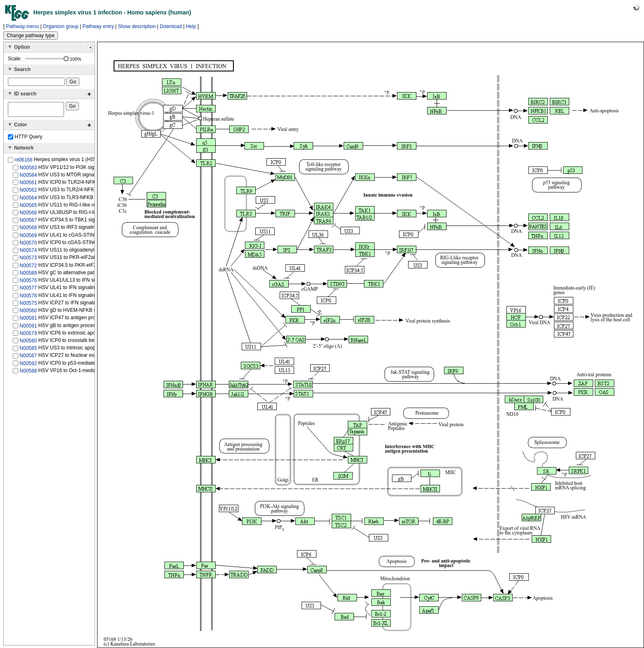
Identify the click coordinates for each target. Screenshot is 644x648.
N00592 (28, 366)
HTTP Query (25, 139)
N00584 (28, 178)
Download (171, 26)
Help (191, 26)
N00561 (28, 185)
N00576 (28, 283)
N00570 (28, 245)
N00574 (28, 253)
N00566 (28, 215)
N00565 (28, 208)
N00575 (28, 306)
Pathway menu (23, 26)
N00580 (28, 343)
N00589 (28, 275)
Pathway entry (98, 26)
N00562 (28, 192)
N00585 (28, 351)
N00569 (28, 238)
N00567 (28, 223)
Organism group (61, 26)
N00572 (28, 268)
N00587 (28, 358)
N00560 (28, 313)
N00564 (28, 200)
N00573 (28, 260)
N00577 (28, 290)
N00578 (28, 298)
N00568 (28, 230)
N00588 (28, 373)
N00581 (28, 320)
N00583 (28, 170)
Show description (137, 26)
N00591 (28, 328)
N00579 (28, 336)
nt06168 (23, 162)
